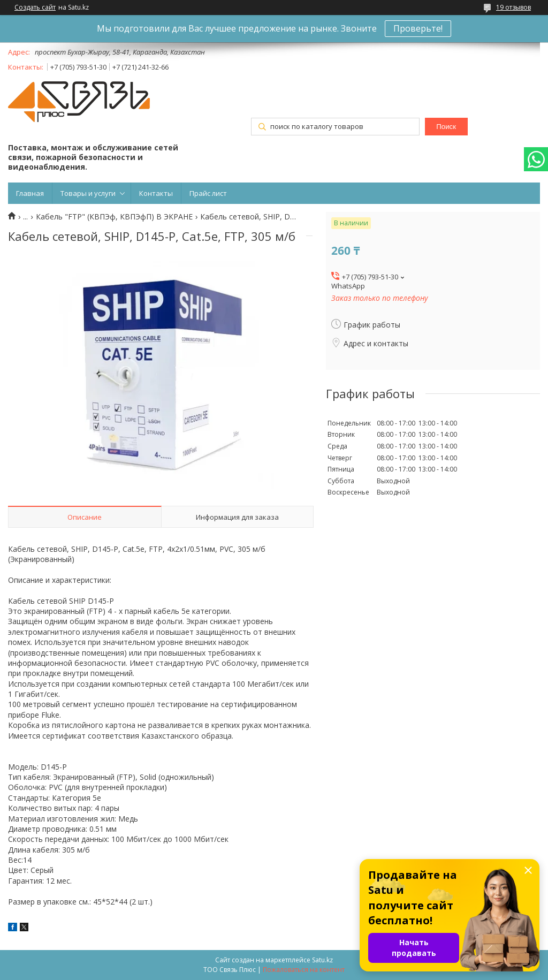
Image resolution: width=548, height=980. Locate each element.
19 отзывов (513, 7)
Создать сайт (35, 7)
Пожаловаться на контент (304, 970)
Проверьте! (418, 28)
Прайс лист (208, 193)
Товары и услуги (88, 193)
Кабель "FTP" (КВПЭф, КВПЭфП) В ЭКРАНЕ (114, 217)
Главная (30, 193)
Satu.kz (322, 960)
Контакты (156, 193)
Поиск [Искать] (446, 127)
